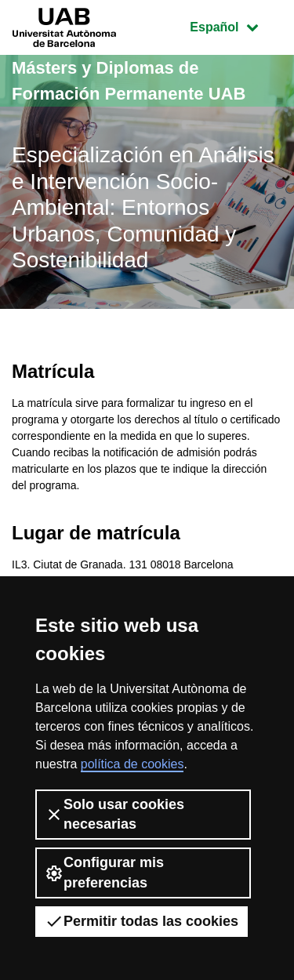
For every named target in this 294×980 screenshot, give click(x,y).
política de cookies (132, 764)
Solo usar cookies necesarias (114, 814)
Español (236, 25)
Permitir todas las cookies (142, 921)
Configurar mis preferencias (104, 872)
